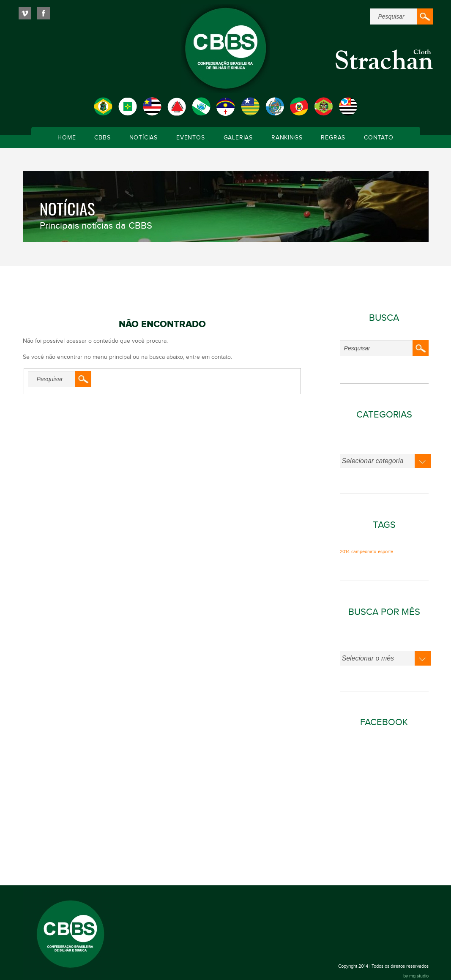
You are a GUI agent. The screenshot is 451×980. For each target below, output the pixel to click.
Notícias (143, 138)
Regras (333, 138)
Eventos (191, 138)
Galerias (238, 138)
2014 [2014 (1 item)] (345, 552)
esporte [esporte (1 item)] (385, 552)
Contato (379, 138)
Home (67, 138)
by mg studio (416, 976)
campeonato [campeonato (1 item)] (364, 552)
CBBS (102, 138)
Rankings (287, 138)
